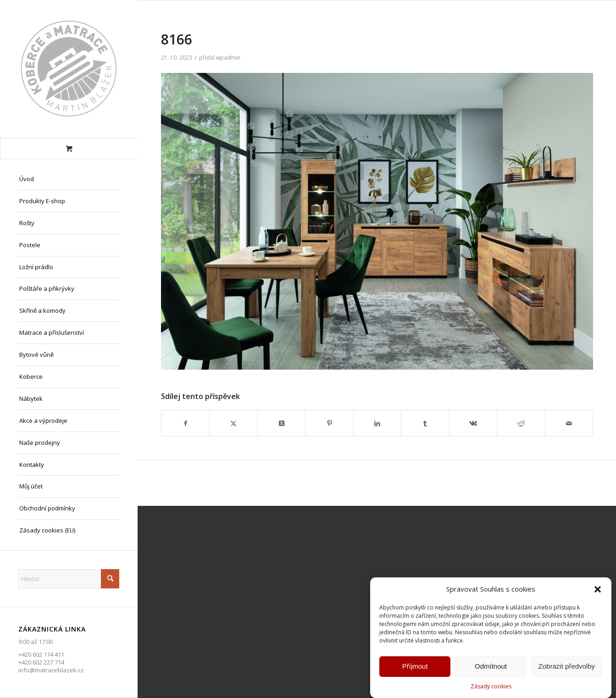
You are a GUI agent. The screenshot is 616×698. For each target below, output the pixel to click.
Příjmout (415, 668)
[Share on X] (281, 423)
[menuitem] (69, 179)
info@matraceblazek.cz (51, 670)
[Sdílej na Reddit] (521, 423)
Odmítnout (491, 668)
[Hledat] (69, 579)
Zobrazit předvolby (567, 668)
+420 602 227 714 (41, 662)
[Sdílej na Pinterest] (329, 423)
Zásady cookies (491, 688)
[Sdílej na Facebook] (185, 423)
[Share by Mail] (569, 423)
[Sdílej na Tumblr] (425, 423)
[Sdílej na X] (233, 423)
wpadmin (228, 58)
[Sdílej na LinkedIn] (377, 423)
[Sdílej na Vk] (473, 423)
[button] (598, 591)
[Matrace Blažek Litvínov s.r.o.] (69, 69)
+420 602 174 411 (41, 654)
